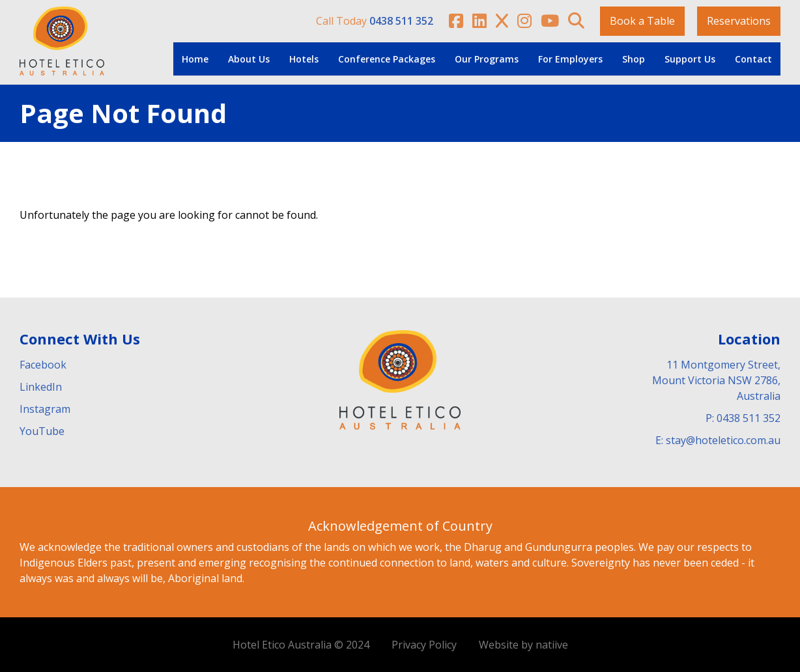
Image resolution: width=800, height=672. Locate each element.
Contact (753, 59)
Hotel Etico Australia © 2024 (301, 645)
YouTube (42, 431)
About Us (249, 59)
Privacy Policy (424, 645)
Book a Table (642, 21)
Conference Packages (387, 59)
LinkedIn (41, 387)
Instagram (45, 409)
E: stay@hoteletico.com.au (718, 440)
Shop (634, 59)
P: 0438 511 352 (743, 418)
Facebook (43, 365)
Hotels (304, 59)
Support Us (690, 59)
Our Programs (487, 59)
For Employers (570, 59)
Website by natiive (523, 645)
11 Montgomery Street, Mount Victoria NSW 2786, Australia (716, 380)
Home (195, 59)
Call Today (375, 21)
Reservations (739, 21)
